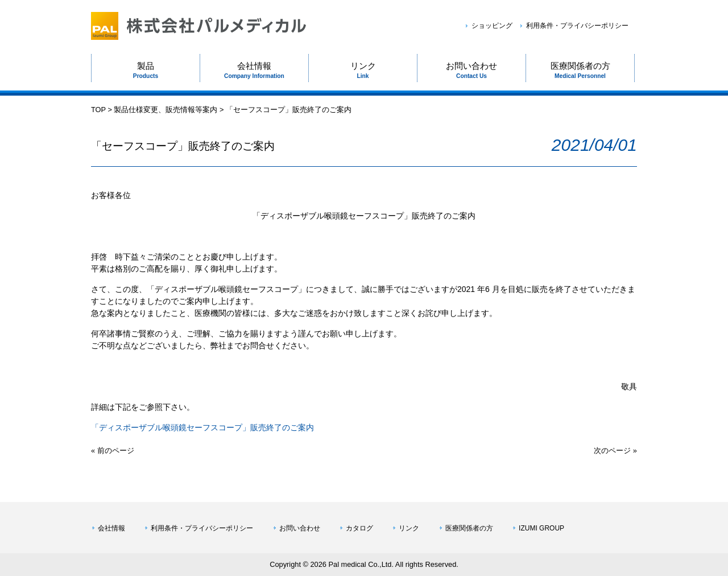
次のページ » (615, 450)
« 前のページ (113, 450)
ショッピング (492, 26)
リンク (409, 528)
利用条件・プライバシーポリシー (577, 26)
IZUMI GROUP (541, 528)
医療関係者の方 (469, 528)
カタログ (359, 528)
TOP (98, 110)
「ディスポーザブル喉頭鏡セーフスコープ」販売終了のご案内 (202, 427)
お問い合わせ (300, 528)
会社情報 (111, 528)
